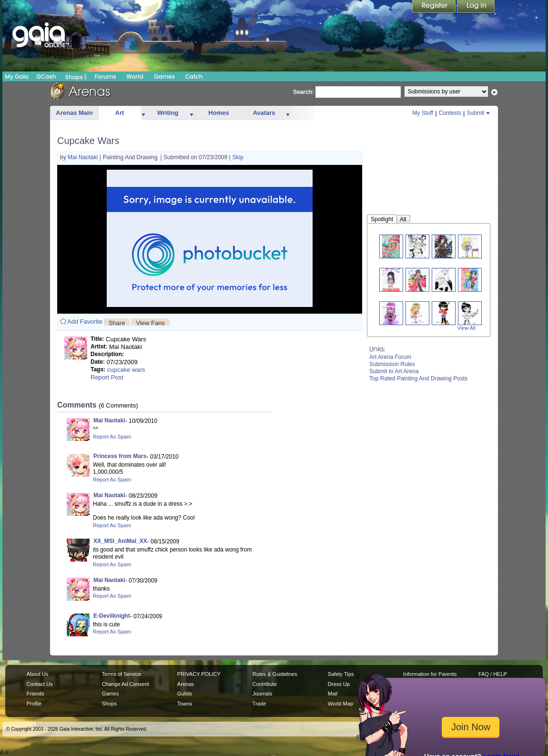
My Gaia (16, 77)
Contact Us (40, 684)
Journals (263, 694)
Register (435, 7)
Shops (76, 77)
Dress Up (339, 684)
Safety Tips (341, 674)
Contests (450, 113)
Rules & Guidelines (275, 674)
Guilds (185, 694)
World (135, 77)
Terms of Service (122, 674)
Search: (304, 92)
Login (476, 7)
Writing (168, 113)
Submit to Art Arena (394, 371)
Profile (34, 704)
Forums (105, 77)
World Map (340, 704)
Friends (36, 694)
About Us (37, 674)
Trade (259, 704)
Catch (194, 77)
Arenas (186, 684)
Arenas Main (74, 113)
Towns (185, 704)
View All (467, 328)
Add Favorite (85, 322)
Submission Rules (392, 364)
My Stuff (423, 113)
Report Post (107, 377)
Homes (218, 113)
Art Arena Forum (390, 357)
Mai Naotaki (84, 157)
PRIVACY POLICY (199, 674)
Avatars (264, 113)
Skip (238, 157)
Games (164, 77)
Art (120, 113)
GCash (46, 77)
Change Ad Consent (126, 684)
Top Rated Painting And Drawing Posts (418, 378)
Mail (333, 694)
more (143, 113)
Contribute (265, 684)
